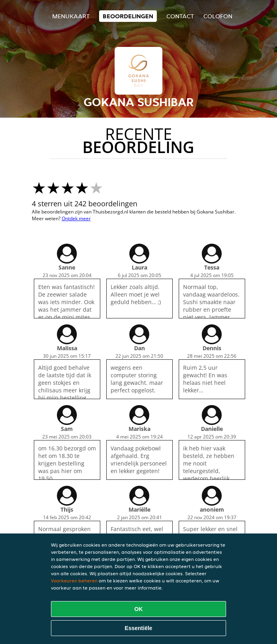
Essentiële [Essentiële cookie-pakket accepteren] (138, 628)
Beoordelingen (128, 16)
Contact (180, 16)
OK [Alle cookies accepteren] (139, 609)
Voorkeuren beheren (74, 581)
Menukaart (71, 16)
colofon (218, 16)
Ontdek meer (76, 218)
